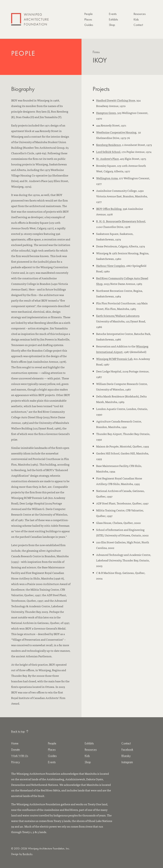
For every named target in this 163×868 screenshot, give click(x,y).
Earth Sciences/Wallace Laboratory (118, 316)
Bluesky (126, 756)
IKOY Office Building (109, 209)
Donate (15, 749)
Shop (112, 25)
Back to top (20, 731)
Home (15, 743)
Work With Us (20, 756)
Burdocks (28, 854)
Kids (136, 19)
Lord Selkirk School (108, 152)
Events (113, 14)
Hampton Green (106, 113)
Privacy (15, 762)
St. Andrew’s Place (107, 159)
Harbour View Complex (110, 266)
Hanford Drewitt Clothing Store (116, 100)
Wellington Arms (107, 178)
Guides (89, 25)
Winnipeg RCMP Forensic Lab (114, 359)
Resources (140, 14)
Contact (138, 25)
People (88, 14)
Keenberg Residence (108, 145)
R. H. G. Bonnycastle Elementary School (121, 221)
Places (88, 19)
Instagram (127, 762)
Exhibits (113, 19)
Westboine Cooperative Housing (116, 132)
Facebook (127, 749)
